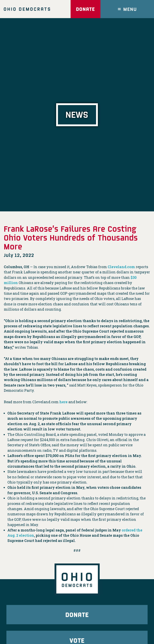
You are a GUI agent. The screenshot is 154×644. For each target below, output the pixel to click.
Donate (85, 9)
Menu (130, 9)
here (63, 402)
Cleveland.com (121, 267)
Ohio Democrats (27, 9)
